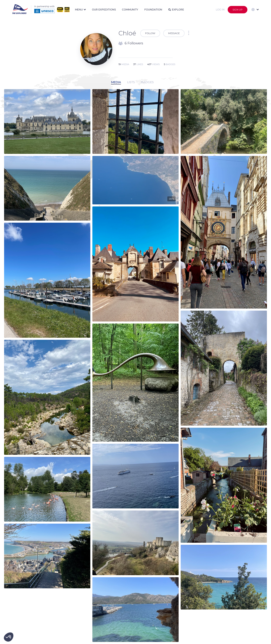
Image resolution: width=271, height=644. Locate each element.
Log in (220, 10)
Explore (176, 10)
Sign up (238, 10)
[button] (9, 637)
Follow (150, 33)
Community (130, 10)
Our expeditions (104, 10)
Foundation (153, 10)
